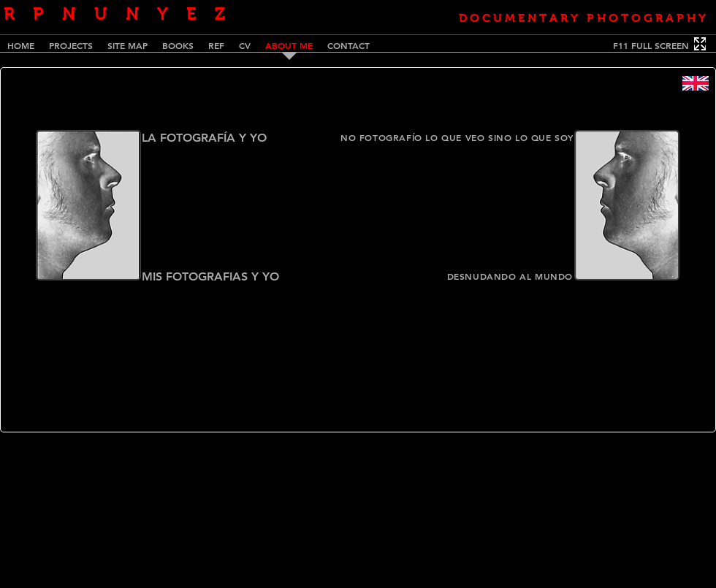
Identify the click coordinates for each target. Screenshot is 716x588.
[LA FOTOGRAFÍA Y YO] (213, 138)
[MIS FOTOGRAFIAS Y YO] (226, 277)
